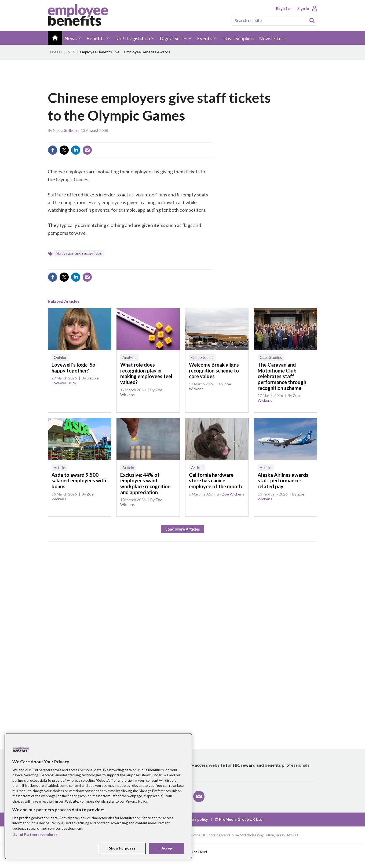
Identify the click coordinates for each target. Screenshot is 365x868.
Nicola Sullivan (65, 130)
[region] (98, 796)
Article (59, 467)
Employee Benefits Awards (147, 52)
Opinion (61, 357)
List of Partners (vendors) (34, 835)
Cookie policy (196, 819)
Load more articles (183, 529)
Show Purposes (122, 848)
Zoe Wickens (233, 494)
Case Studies (202, 357)
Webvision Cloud (194, 852)
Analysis (129, 357)
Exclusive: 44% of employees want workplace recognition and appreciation (145, 484)
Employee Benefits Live (100, 52)
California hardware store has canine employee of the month (215, 481)
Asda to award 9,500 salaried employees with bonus (79, 481)
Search (312, 20)
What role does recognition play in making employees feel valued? (146, 373)
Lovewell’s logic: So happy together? (73, 368)
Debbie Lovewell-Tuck (75, 380)
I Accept (167, 848)
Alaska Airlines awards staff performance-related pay (283, 481)
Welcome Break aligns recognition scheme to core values (214, 370)
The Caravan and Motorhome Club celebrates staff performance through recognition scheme (282, 376)
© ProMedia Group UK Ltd (239, 819)
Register (284, 9)
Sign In (303, 9)
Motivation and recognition (79, 253)
